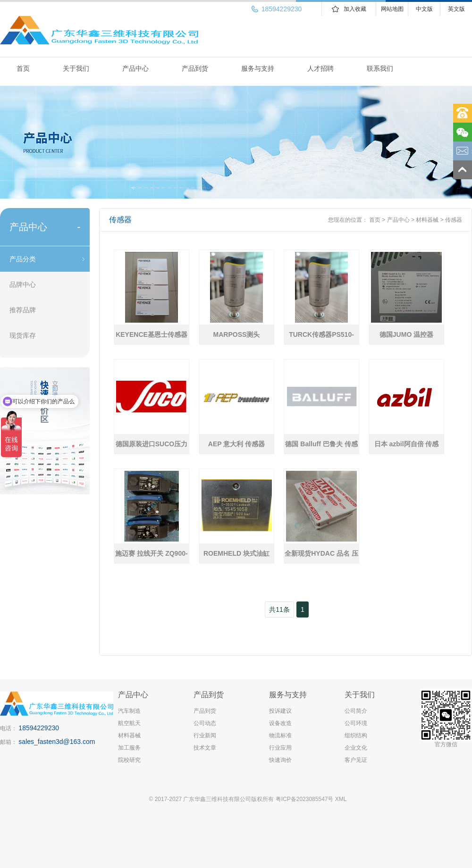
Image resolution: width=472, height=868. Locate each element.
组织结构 (356, 735)
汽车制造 (129, 711)
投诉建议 (280, 711)
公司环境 (356, 723)
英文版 (456, 9)
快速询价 (280, 760)
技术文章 (205, 748)
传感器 (454, 220)
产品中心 (135, 68)
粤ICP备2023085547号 (305, 799)
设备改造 (280, 723)
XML (341, 799)
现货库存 (23, 335)
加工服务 (129, 748)
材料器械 (427, 220)
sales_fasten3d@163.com (57, 742)
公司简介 (356, 711)
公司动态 (205, 723)
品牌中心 (23, 284)
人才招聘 (320, 68)
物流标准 (280, 735)
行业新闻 (205, 735)
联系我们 (380, 68)
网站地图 (392, 9)
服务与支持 (258, 68)
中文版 (424, 9)
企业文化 (356, 748)
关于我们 (76, 68)
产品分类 (23, 259)
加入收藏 (355, 9)
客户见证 (356, 760)
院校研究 (129, 760)
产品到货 (195, 68)
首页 (23, 68)
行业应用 (280, 748)
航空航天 (129, 723)
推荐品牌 (23, 310)
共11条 (279, 609)
